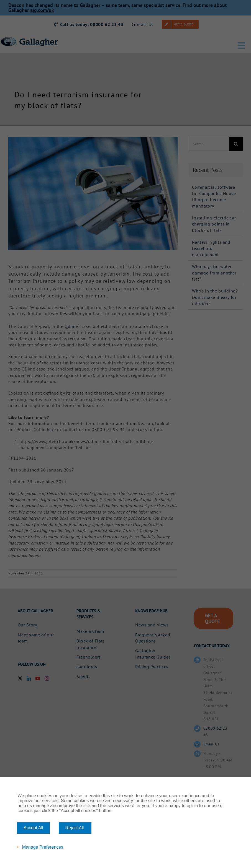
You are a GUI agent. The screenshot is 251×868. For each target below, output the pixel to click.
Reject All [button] (75, 828)
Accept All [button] (33, 828)
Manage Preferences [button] (43, 847)
